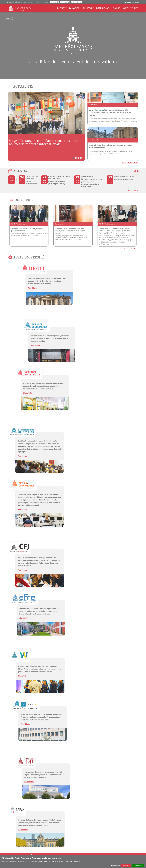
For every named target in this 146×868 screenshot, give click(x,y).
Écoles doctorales (70, 810)
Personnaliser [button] (116, 865)
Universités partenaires (100, 825)
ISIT (10, 798)
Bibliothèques (76, 2)
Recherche (12, 2)
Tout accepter (138, 865)
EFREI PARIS (13, 794)
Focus (66, 820)
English (136, 2)
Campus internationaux (100, 818)
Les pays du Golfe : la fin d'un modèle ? (113, 755)
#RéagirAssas (108, 834)
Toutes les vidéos (130, 694)
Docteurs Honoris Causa (72, 818)
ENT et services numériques (130, 810)
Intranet (54, 2)
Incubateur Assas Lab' (128, 822)
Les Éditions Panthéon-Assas (73, 822)
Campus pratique (127, 813)
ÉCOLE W (11, 792)
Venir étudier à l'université (101, 815)
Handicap (124, 827)
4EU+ (95, 810)
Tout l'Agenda (133, 200)
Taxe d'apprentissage (43, 830)
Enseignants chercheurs (15, 827)
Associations (125, 818)
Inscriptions (40, 818)
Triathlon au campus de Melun (123, 188)
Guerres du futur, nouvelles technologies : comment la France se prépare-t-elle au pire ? (28, 757)
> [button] (138, 180)
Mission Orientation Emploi (129, 820)
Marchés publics (13, 822)
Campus (116, 8)
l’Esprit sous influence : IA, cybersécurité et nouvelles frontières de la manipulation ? (58, 192)
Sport (123, 815)
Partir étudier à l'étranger (101, 813)
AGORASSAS (96, 834)
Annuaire (11, 825)
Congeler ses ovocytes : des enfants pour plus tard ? (72, 757)
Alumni (20, 2)
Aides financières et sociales (130, 830)
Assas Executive (130, 8)
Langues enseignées (42, 825)
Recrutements (12, 818)
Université (62, 8)
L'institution (12, 810)
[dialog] (73, 862)
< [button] (135, 180)
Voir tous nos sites (41, 2)
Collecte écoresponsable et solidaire (32, 192)
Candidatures (40, 815)
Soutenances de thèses (71, 815)
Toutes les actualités (130, 172)
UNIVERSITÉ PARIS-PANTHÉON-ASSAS (22, 788)
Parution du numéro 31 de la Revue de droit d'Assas (103, 714)
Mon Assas (64, 2)
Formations (75, 8)
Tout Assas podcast (129, 768)
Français (128, 2)
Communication (13, 813)
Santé (123, 825)
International (103, 8)
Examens (39, 822)
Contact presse (13, 783)
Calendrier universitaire (43, 820)
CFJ (9, 790)
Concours (11, 820)
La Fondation (29, 2)
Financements (98, 822)
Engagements (12, 815)
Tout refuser (126, 865)
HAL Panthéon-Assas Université (126, 834)
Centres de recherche (71, 813)
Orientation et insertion (43, 827)
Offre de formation (42, 810)
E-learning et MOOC (42, 813)
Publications (68, 825)
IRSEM (11, 796)
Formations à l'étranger (100, 820)
